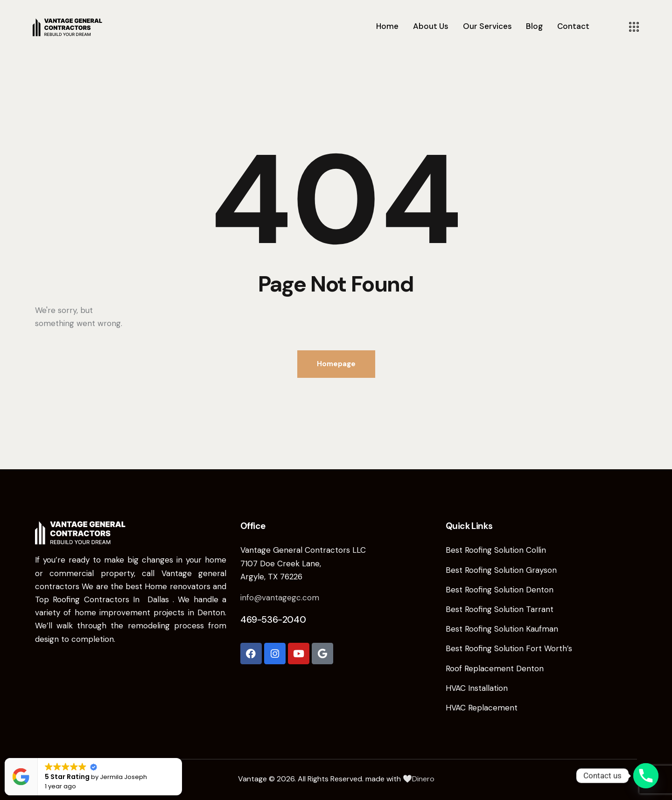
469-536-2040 (273, 619)
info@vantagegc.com (280, 598)
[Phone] (646, 776)
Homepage (336, 364)
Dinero (423, 779)
